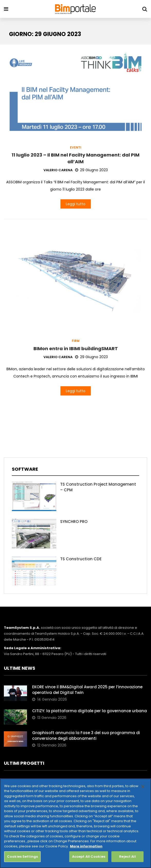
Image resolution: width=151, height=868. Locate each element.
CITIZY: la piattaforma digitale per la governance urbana (90, 711)
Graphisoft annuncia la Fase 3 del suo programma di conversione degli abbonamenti (86, 736)
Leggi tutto (76, 204)
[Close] (143, 787)
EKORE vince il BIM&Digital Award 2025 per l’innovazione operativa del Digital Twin (87, 690)
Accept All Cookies (89, 857)
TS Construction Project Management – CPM (98, 487)
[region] (75, 823)
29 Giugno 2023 (91, 170)
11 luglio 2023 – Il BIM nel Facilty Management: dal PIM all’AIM (75, 158)
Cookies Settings (22, 857)
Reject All (127, 857)
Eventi (76, 148)
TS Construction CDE (81, 559)
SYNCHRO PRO (74, 522)
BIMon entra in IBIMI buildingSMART (76, 349)
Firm (76, 341)
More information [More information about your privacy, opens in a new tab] (86, 846)
